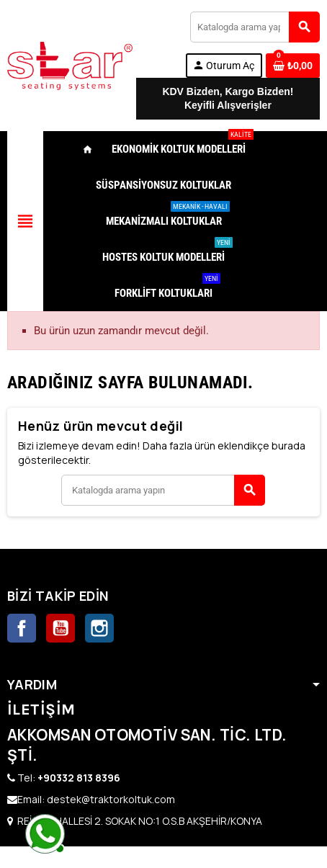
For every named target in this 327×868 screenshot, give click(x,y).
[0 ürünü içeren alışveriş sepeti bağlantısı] (293, 66)
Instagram (99, 628)
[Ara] (255, 27)
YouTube (61, 628)
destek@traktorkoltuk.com (111, 799)
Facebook (22, 628)
